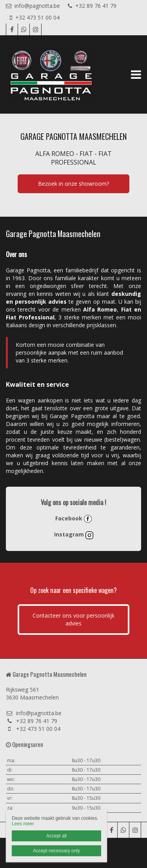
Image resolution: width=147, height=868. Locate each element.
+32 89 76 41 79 (92, 6)
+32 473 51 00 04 (35, 17)
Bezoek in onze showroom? (73, 184)
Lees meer (23, 824)
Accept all (56, 836)
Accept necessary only (56, 851)
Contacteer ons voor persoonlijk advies (73, 619)
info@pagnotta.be (33, 6)
